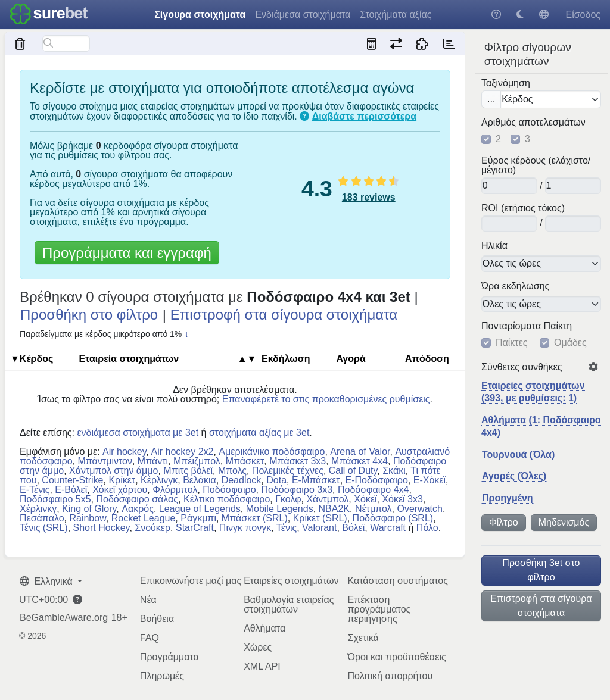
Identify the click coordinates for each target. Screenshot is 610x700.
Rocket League (144, 518)
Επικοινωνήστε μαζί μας (191, 581)
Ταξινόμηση (506, 83)
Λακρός (138, 509)
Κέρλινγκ (159, 480)
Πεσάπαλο (42, 518)
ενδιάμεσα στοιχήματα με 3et (138, 432)
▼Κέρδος (32, 359)
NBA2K (334, 509)
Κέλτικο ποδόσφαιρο (227, 499)
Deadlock (242, 480)
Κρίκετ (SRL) (320, 518)
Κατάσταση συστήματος (397, 581)
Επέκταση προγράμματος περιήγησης (379, 609)
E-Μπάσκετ (316, 480)
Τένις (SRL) (44, 528)
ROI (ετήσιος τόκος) (523, 208)
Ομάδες (570, 343)
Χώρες (258, 647)
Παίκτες (512, 343)
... (491, 99)
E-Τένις (35, 490)
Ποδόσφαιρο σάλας (137, 499)
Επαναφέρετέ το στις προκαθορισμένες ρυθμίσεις (326, 399)
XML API (262, 666)
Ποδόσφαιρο (229, 490)
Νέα (148, 600)
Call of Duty (353, 471)
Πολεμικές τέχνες (288, 471)
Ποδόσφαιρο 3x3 (297, 490)
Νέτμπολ (374, 509)
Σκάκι (394, 471)
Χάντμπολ (327, 499)
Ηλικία (494, 246)
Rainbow (87, 518)
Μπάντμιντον (105, 461)
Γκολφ (288, 499)
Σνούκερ (152, 528)
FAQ (150, 638)
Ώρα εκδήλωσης (515, 286)
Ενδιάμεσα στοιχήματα (303, 15)
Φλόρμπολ (175, 490)
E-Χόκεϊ (430, 480)
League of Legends (200, 509)
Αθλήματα (264, 628)
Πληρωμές (162, 676)
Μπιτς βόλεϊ (188, 471)
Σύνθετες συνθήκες (522, 367)
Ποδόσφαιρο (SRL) (393, 518)
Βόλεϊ (353, 528)
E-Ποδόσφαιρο (377, 480)
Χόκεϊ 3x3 (402, 499)
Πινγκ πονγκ (245, 528)
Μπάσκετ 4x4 (360, 461)
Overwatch (419, 509)
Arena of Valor (360, 451)
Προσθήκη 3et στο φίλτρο (541, 570)
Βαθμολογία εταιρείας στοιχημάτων (289, 604)
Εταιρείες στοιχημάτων (291, 581)
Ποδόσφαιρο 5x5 (55, 499)
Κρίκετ (122, 480)
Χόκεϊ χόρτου (120, 490)
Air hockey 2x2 (183, 451)
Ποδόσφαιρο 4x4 (374, 490)
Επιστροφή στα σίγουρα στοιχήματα (541, 606)
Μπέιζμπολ (197, 461)
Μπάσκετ (245, 461)
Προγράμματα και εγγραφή (127, 253)
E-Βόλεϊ (71, 490)
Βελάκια (200, 480)
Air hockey (125, 451)
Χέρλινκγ (38, 509)
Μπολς (232, 471)
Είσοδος (583, 15)
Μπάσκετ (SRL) (255, 518)
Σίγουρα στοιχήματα (200, 15)
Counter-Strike (72, 480)
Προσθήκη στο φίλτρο (89, 315)
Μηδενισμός (564, 522)
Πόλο (427, 528)
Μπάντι (153, 461)
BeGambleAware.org (64, 618)
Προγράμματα (169, 657)
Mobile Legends (280, 509)
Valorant (319, 528)
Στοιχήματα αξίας (396, 15)
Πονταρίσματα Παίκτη (527, 326)
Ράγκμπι (198, 518)
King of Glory (89, 509)
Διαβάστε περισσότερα (364, 116)
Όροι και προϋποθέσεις (396, 657)
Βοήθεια (157, 619)
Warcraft (388, 528)
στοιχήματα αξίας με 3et (259, 432)
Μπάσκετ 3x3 (298, 461)
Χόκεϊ (365, 499)
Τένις (287, 528)
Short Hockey (102, 528)
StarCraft (195, 528)
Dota (276, 480)
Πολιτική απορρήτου (390, 676)
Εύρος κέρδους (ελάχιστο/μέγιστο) (536, 165)
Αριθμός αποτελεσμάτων (533, 123)
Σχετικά (363, 638)
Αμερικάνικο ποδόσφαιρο (272, 451)
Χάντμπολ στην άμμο (113, 471)
